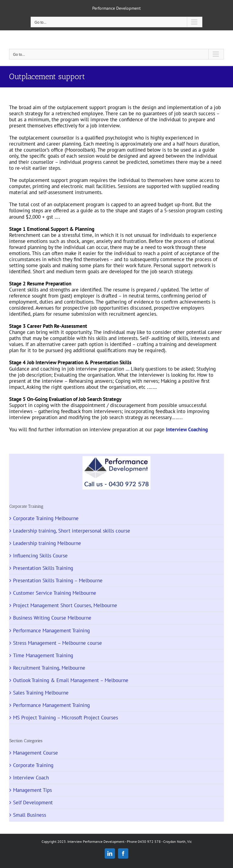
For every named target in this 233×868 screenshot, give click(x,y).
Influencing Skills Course (40, 556)
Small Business (30, 815)
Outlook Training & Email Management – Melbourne (71, 680)
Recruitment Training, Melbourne (49, 668)
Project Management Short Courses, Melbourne (65, 605)
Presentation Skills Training (43, 568)
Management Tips (32, 790)
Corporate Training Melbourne (46, 518)
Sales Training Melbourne (41, 693)
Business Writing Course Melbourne (52, 618)
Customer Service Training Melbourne (55, 593)
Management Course (35, 753)
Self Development (33, 802)
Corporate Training (33, 765)
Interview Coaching (187, 429)
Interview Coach (31, 778)
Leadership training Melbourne (47, 543)
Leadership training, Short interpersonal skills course (72, 531)
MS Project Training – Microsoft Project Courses (66, 718)
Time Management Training (43, 655)
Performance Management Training (51, 631)
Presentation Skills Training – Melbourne (58, 580)
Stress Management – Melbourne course (57, 643)
